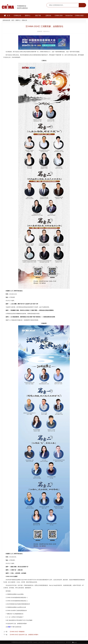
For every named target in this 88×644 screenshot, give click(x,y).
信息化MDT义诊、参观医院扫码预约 (17, 624)
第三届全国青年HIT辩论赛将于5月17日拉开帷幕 (20, 620)
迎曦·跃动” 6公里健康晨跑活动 (15, 614)
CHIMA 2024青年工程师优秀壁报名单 (17, 611)
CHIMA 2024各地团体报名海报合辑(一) (17, 597)
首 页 (7, 16)
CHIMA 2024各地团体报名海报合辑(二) (17, 601)
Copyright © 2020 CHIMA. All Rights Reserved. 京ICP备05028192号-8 (49, 642)
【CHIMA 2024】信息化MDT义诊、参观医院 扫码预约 (24, 635)
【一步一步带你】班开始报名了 (15, 617)
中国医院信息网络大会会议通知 (15, 594)
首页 (13, 20)
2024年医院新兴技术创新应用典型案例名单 (18, 604)
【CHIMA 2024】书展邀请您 (17, 632)
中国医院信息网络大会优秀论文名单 (16, 607)
